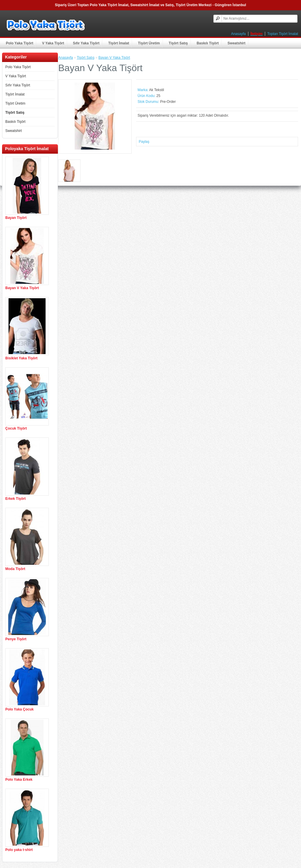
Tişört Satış (178, 43)
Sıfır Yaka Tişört (86, 43)
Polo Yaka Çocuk (20, 709)
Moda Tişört (15, 569)
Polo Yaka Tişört (20, 43)
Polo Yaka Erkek (19, 780)
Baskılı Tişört (208, 43)
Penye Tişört (16, 639)
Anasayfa (238, 34)
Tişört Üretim (149, 43)
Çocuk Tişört (16, 428)
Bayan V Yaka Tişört (22, 288)
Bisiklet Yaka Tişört (21, 358)
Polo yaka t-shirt (19, 850)
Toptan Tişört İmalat (283, 34)
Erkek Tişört (15, 499)
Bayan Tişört (16, 218)
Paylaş (144, 142)
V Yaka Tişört (53, 43)
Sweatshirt (236, 43)
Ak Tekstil (156, 90)
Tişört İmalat (119, 43)
